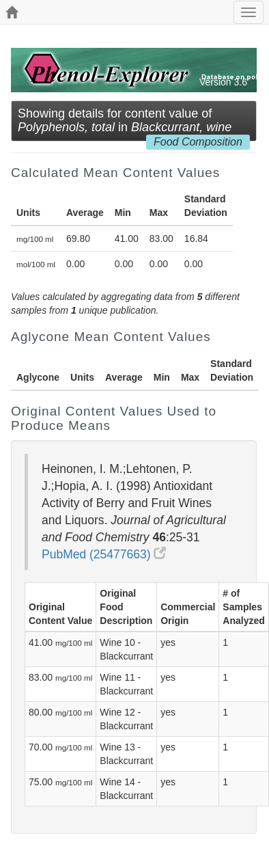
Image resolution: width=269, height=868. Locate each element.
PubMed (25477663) (104, 554)
